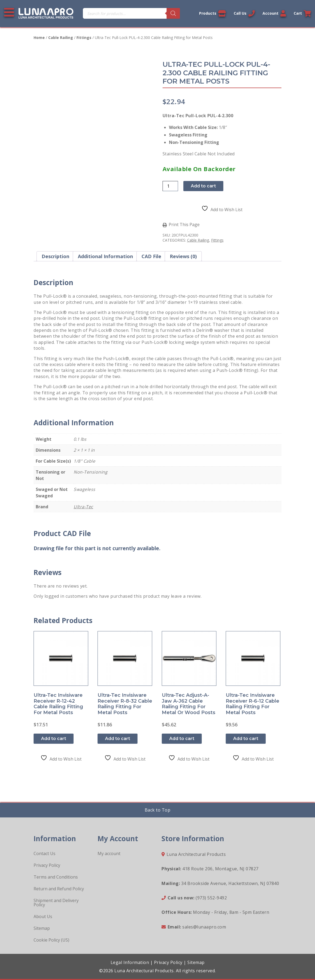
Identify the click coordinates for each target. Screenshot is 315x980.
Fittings (84, 38)
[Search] (173, 13)
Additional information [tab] (105, 256)
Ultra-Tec (83, 507)
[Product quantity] (170, 186)
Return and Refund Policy (59, 889)
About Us (43, 916)
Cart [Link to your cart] (302, 13)
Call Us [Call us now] (244, 13)
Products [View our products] (213, 13)
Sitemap (42, 928)
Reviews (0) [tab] (183, 256)
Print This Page (184, 225)
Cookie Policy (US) (51, 940)
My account (109, 853)
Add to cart (203, 186)
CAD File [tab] (151, 256)
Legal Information (130, 962)
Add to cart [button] (54, 739)
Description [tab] (55, 256)
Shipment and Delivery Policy (56, 903)
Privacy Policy (47, 865)
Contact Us (45, 853)
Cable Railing (61, 38)
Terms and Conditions (56, 877)
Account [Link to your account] (274, 13)
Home (39, 38)
